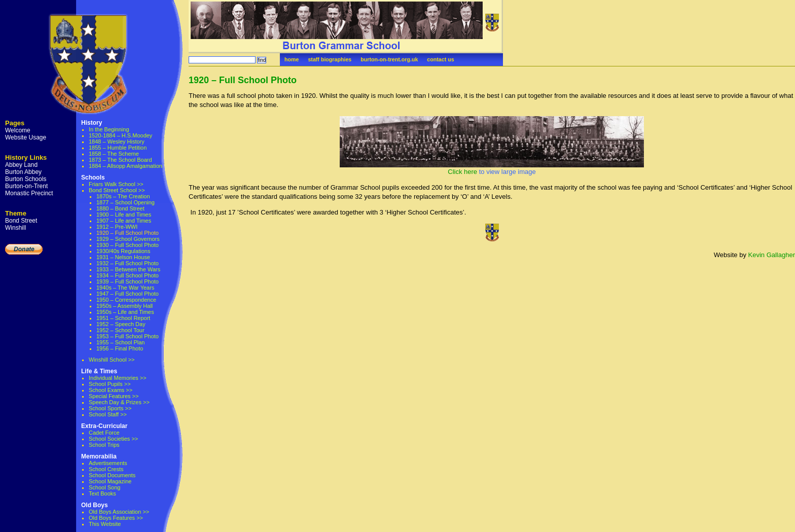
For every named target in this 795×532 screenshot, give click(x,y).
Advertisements (108, 463)
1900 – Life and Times (124, 215)
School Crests (106, 469)
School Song (104, 487)
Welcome (18, 130)
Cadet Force (104, 433)
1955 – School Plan (120, 342)
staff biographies (330, 59)
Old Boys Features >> (116, 518)
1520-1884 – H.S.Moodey (120, 135)
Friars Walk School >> (116, 184)
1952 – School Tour (120, 330)
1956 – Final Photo (120, 348)
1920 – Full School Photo (243, 80)
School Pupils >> (110, 384)
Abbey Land (21, 165)
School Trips (104, 445)
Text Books (102, 493)
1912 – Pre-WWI (117, 227)
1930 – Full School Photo (128, 245)
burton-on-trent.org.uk (389, 59)
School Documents (112, 475)
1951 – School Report (123, 318)
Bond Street (21, 221)
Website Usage (26, 137)
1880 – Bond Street (120, 208)
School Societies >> (113, 439)
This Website (105, 524)
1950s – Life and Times (125, 312)
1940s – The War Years (125, 288)
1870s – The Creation (123, 196)
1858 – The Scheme (114, 154)
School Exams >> (111, 390)
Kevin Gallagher (772, 255)
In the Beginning (109, 129)
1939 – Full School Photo (128, 281)
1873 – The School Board (120, 160)
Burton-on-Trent (26, 186)
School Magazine (110, 481)
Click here (462, 172)
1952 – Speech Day (121, 324)
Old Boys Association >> (119, 512)
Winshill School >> (112, 360)
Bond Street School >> (117, 190)
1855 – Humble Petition (118, 148)
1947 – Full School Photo (128, 294)
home (292, 59)
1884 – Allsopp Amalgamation (125, 166)
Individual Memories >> (118, 378)
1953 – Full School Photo (128, 336)
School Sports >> (110, 408)
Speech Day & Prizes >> (119, 402)
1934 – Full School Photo (128, 275)
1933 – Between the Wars (128, 269)
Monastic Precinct (29, 193)
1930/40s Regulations (123, 251)
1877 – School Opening (125, 202)
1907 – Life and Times (124, 221)
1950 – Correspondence (126, 300)
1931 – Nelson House (123, 257)
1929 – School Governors (128, 239)
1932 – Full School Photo (128, 263)
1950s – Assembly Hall (124, 306)
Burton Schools (26, 179)
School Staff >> (108, 414)
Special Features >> (114, 396)
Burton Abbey (23, 172)
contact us (440, 59)
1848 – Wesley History (117, 141)
